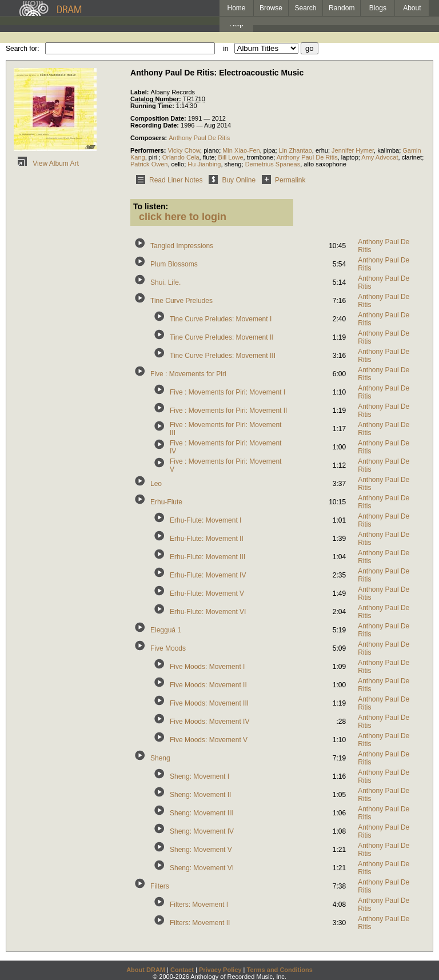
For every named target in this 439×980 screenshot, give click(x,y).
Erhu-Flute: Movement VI (208, 612)
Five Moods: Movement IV (209, 722)
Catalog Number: (157, 99)
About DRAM (146, 970)
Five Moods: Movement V (209, 740)
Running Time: (153, 106)
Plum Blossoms (174, 264)
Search (306, 8)
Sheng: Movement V (201, 850)
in (226, 49)
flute (209, 157)
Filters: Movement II (200, 923)
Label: (140, 92)
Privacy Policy (220, 970)
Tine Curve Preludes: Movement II (222, 337)
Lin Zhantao (296, 150)
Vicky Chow (184, 150)
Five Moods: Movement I (207, 667)
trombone (260, 157)
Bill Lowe (231, 157)
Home (236, 8)
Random (342, 8)
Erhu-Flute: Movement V (207, 593)
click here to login (183, 217)
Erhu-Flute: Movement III (207, 557)
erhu (322, 150)
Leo (156, 484)
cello (178, 164)
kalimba (388, 150)
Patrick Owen (149, 164)
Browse (271, 8)
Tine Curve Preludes (181, 301)
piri (154, 157)
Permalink (282, 180)
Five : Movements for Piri (188, 374)
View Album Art (46, 164)
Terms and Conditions (280, 970)
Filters (160, 886)
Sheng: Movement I (199, 776)
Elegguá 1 (166, 630)
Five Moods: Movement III (209, 703)
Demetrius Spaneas (273, 164)
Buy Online (230, 180)
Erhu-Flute (166, 502)
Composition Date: (159, 118)
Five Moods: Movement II (208, 685)
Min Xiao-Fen (241, 150)
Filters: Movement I (199, 905)
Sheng (160, 758)
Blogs (378, 8)
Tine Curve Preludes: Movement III (223, 356)
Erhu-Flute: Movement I (205, 520)
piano (211, 150)
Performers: (149, 150)
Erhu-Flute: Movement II (207, 539)
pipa (270, 150)
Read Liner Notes (167, 180)
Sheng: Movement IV (202, 831)
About (412, 8)
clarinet (412, 157)
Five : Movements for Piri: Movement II (228, 411)
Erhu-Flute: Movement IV (208, 575)
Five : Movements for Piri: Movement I (228, 392)
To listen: (151, 206)
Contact (182, 970)
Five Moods (168, 648)
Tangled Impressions (182, 246)
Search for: (23, 49)
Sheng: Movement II (200, 795)
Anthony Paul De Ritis (199, 138)
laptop (350, 157)
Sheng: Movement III (201, 813)
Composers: (149, 138)
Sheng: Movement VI (202, 868)
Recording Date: (155, 125)
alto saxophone (325, 164)
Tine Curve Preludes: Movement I (221, 319)
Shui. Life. (165, 282)
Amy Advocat (380, 157)
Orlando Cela (181, 157)
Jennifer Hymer (353, 150)
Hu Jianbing (204, 164)
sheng (233, 164)
